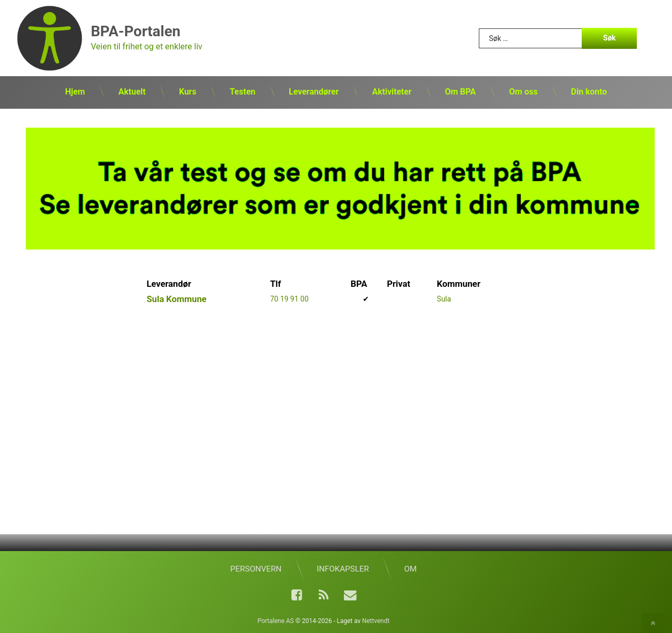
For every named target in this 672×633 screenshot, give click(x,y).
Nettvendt (376, 621)
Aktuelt (132, 92)
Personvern (256, 569)
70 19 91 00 (289, 299)
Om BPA (460, 92)
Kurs (188, 92)
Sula (444, 299)
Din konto (589, 92)
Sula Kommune (176, 299)
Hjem (75, 92)
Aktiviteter (392, 92)
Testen (242, 92)
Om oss (523, 92)
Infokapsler (343, 569)
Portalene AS (275, 621)
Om (411, 569)
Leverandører (314, 92)
